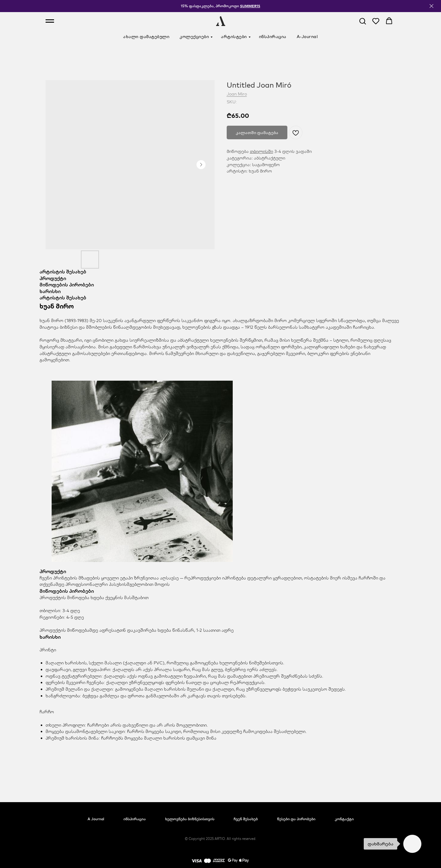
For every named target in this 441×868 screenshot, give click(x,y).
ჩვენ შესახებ (246, 819)
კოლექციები (194, 37)
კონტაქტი (344, 819)
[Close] (431, 6)
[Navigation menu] (50, 21)
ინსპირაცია (273, 37)
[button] (363, 21)
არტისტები (234, 37)
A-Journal (307, 37)
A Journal (96, 819)
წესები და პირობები (296, 819)
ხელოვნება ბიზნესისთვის (190, 819)
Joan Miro (237, 94)
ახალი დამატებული (146, 37)
